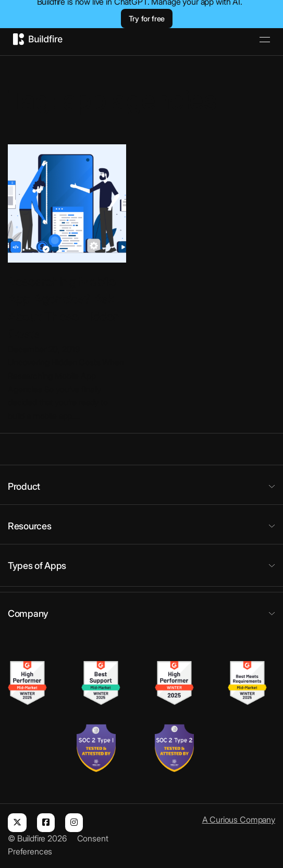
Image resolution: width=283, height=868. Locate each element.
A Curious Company (239, 820)
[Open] (265, 40)
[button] (141, 486)
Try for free (147, 18)
